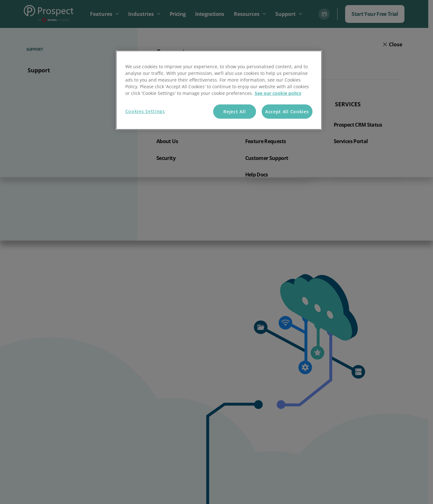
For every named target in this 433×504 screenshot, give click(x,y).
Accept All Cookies (287, 112)
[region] (219, 90)
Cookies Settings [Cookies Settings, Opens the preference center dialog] (145, 111)
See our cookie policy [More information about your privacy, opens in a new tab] (278, 93)
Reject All (234, 112)
